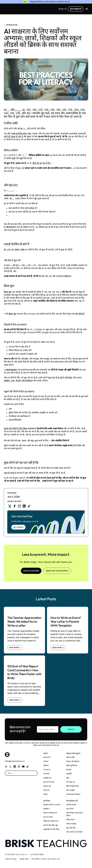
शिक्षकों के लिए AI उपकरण (52, 805)
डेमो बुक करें (63, 9)
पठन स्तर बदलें (48, 817)
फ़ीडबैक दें (46, 809)
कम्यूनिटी (69, 774)
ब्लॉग (68, 778)
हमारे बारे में (47, 757)
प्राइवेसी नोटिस (24, 859)
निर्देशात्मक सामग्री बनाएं (51, 821)
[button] (87, 9)
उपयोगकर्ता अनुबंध (11, 859)
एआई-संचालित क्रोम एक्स (21, 134)
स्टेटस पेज (46, 790)
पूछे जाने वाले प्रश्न (49, 782)
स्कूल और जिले (71, 828)
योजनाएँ (46, 761)
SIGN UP (71, 729)
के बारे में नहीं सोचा (65, 378)
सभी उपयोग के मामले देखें (74, 832)
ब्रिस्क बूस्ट (8, 292)
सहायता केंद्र (47, 786)
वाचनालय (46, 774)
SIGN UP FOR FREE (31, 571)
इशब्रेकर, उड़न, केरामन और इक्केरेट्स (18, 381)
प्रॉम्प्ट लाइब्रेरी (70, 790)
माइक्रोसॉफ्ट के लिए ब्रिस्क (51, 829)
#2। (19, 168)
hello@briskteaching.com (15, 761)
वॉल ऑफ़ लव (70, 782)
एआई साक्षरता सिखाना (73, 794)
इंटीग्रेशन (46, 765)
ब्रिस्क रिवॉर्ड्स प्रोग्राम (73, 786)
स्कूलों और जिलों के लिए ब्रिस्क (16, 429)
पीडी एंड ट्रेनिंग (71, 757)
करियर (45, 794)
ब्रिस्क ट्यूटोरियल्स (72, 765)
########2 (11, 370)
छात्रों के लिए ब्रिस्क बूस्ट (51, 825)
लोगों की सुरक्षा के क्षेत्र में (13, 137)
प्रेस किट (69, 770)
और (5, 445)
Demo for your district (57, 571)
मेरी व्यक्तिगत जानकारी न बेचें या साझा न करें (46, 859)
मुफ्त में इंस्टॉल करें (76, 9)
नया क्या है (47, 770)
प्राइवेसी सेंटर (47, 778)
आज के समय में (10, 473)
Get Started (18, 527)
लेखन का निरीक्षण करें (50, 813)
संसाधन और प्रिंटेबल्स (73, 761)
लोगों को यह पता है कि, (41, 163)
